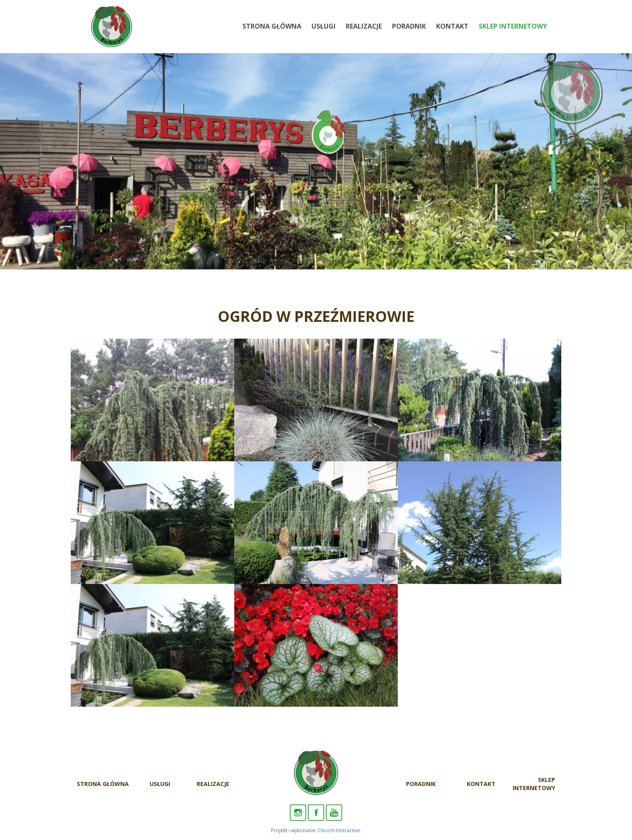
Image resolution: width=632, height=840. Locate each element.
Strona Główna (272, 26)
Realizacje (364, 26)
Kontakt (452, 26)
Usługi (324, 26)
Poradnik (409, 26)
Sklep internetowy (513, 26)
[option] (316, 161)
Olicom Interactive (339, 830)
